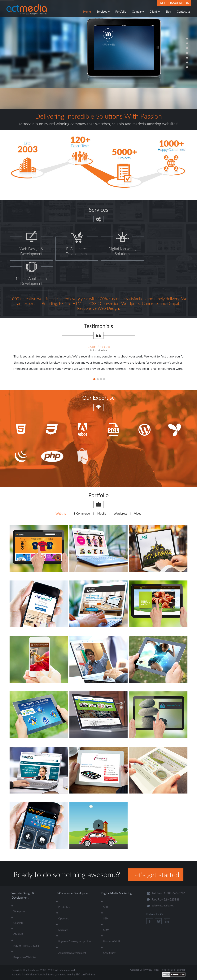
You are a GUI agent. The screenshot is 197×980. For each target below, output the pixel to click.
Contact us (184, 11)
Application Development (72, 953)
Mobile (102, 513)
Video (138, 513)
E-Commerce (82, 513)
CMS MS (18, 934)
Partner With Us (112, 941)
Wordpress (120, 513)
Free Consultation (174, 3)
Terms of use (168, 970)
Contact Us (136, 970)
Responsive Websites (25, 957)
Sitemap (181, 970)
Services (103, 11)
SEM (106, 918)
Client (155, 11)
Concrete (18, 923)
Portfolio (121, 11)
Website (61, 513)
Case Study (109, 953)
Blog (168, 11)
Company (138, 11)
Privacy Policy (152, 970)
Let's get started (156, 875)
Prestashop (64, 907)
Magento (63, 930)
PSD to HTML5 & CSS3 (26, 946)
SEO (106, 907)
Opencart (63, 918)
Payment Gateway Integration (74, 941)
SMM (106, 930)
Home (87, 11)
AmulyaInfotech (46, 974)
